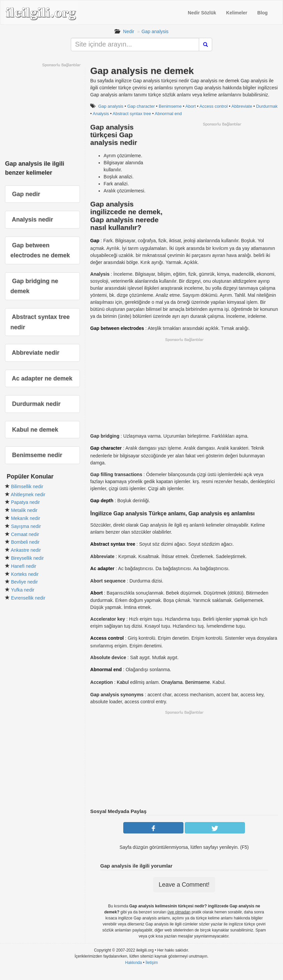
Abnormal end (168, 114)
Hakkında (133, 963)
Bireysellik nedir (27, 558)
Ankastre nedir (26, 550)
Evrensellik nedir (28, 598)
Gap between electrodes (117, 328)
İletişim (152, 963)
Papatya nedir (25, 502)
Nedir (128, 31)
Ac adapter (102, 568)
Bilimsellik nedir (27, 486)
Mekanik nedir (26, 518)
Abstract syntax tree (132, 114)
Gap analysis (155, 31)
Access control (214, 106)
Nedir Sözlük (202, 13)
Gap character (141, 106)
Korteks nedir (25, 574)
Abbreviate (242, 106)
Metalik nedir (24, 510)
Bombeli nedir (25, 542)
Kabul (123, 682)
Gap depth (102, 501)
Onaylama (172, 682)
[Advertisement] (222, 174)
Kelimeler (237, 13)
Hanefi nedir (24, 566)
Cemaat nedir (25, 534)
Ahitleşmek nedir (28, 495)
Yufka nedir (23, 590)
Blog (262, 13)
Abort (191, 106)
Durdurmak (267, 106)
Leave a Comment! (184, 885)
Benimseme (170, 106)
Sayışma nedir (26, 526)
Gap (95, 241)
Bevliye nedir (24, 582)
